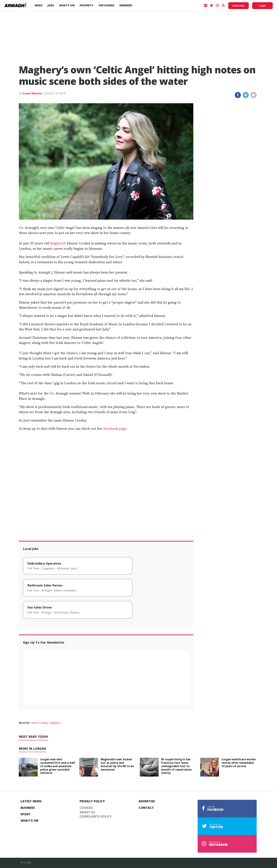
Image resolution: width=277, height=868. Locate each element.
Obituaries (106, 5)
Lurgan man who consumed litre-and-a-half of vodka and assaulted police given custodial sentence (58, 766)
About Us (87, 812)
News (38, 5)
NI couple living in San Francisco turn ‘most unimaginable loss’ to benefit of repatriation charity (176, 766)
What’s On (67, 5)
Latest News (31, 801)
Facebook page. (115, 429)
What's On (29, 821)
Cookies (86, 808)
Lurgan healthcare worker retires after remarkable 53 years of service (239, 763)
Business (28, 808)
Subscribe (239, 6)
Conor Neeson (32, 93)
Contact (146, 808)
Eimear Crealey (40, 723)
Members (126, 5)
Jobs (51, 5)
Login (262, 6)
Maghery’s (58, 243)
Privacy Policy (92, 801)
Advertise (147, 801)
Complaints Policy (96, 817)
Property (87, 5)
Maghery (55, 723)
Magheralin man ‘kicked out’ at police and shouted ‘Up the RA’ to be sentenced (117, 764)
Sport (26, 814)
